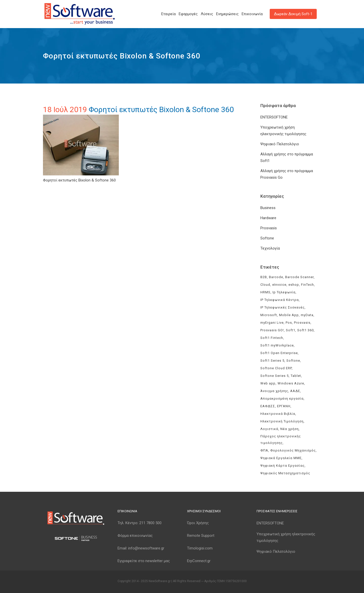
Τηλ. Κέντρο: (140, 523)
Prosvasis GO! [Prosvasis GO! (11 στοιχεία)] (272, 330)
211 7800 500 (150, 523)
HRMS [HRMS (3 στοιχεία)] (265, 292)
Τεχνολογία (270, 248)
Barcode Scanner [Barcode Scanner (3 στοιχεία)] (299, 277)
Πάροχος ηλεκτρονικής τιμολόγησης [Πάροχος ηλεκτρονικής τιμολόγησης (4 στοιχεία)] (281, 439)
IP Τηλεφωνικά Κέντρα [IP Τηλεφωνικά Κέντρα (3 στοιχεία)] (280, 300)
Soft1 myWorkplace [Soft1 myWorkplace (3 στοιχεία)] (277, 345)
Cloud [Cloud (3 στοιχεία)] (265, 285)
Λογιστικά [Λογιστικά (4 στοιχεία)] (269, 429)
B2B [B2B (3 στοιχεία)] (264, 277)
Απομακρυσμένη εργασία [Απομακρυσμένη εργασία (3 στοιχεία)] (282, 398)
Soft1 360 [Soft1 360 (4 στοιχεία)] (305, 330)
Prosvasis (269, 228)
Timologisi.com (200, 548)
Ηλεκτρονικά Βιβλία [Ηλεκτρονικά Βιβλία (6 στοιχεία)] (278, 414)
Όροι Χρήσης (198, 523)
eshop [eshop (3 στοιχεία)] (294, 285)
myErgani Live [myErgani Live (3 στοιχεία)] (272, 323)
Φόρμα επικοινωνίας (135, 536)
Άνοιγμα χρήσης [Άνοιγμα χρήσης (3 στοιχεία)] (274, 391)
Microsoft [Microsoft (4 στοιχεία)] (269, 315)
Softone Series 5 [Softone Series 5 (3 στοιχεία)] (275, 376)
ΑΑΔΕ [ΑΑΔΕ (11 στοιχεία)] (295, 391)
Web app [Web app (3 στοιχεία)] (268, 383)
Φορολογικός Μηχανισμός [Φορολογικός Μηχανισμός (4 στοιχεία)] (293, 450)
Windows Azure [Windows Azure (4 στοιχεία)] (291, 383)
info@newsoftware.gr (146, 548)
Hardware (268, 218)
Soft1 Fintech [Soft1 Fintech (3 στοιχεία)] (272, 338)
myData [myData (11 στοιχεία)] (307, 315)
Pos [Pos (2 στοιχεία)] (289, 323)
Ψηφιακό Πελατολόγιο (280, 144)
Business (268, 208)
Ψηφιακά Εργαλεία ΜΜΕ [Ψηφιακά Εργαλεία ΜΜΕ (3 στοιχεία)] (281, 458)
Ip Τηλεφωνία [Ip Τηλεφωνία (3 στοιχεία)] (284, 292)
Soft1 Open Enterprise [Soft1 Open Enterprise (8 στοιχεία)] (279, 353)
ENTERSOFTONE (274, 117)
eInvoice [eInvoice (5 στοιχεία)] (279, 285)
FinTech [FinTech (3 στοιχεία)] (308, 285)
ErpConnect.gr (199, 561)
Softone (267, 238)
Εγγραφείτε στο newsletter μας (144, 561)
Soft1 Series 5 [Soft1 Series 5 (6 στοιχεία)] (272, 361)
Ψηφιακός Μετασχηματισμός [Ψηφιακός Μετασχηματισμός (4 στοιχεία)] (285, 473)
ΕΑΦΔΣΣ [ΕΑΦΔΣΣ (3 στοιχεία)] (268, 406)
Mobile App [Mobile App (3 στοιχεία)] (289, 315)
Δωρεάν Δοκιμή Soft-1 (293, 14)
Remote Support (201, 536)
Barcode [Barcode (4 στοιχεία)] (276, 277)
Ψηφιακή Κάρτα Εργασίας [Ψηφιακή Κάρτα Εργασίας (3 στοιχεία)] (282, 466)
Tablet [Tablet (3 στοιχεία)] (296, 376)
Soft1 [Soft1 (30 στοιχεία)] (291, 330)
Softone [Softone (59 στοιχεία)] (293, 361)
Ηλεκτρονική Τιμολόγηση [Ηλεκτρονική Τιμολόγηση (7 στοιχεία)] (282, 421)
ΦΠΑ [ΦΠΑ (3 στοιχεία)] (264, 450)
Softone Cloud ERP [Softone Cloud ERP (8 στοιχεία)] (276, 368)
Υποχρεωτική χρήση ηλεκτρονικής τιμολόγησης (286, 537)
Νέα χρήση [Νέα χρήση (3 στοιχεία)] (290, 429)
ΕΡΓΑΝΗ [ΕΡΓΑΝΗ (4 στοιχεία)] (284, 406)
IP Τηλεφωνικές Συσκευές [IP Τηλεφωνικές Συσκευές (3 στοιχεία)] (282, 307)
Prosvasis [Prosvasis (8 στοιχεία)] (302, 323)
